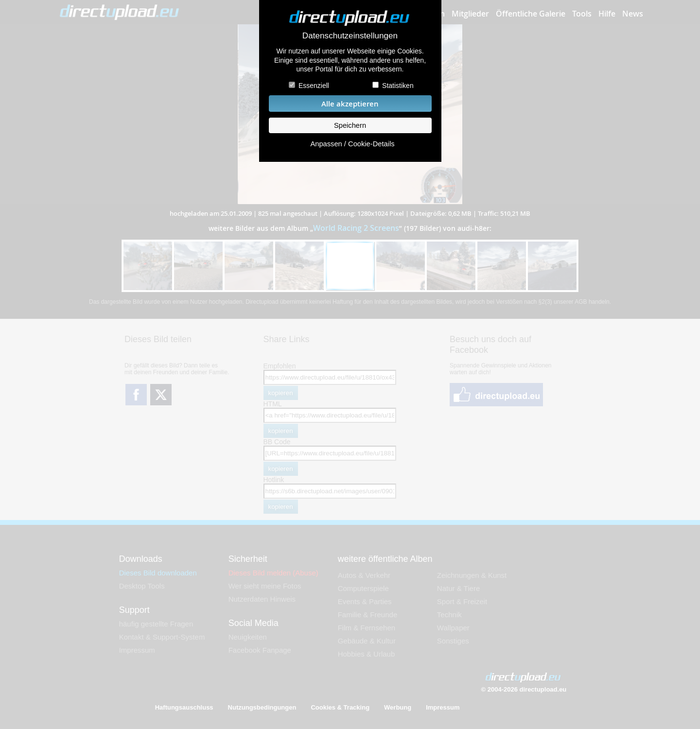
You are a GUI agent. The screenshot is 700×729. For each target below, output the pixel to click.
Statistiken (398, 86)
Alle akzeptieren (350, 104)
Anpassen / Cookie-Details (352, 144)
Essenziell (314, 86)
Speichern (350, 125)
